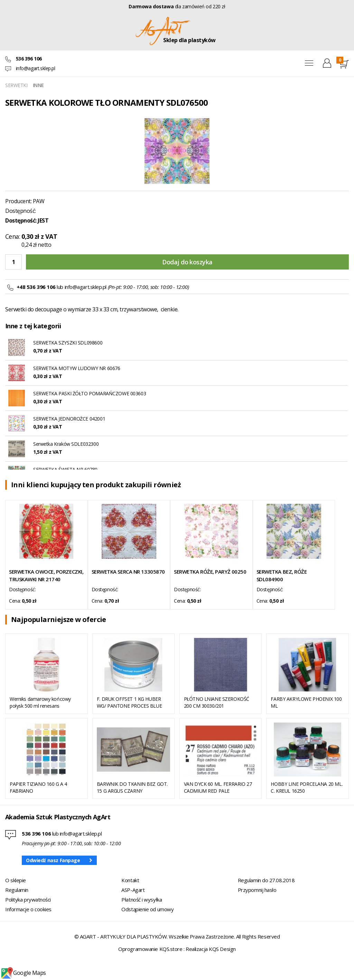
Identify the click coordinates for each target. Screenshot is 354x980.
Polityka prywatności (28, 899)
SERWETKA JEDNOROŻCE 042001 (69, 419)
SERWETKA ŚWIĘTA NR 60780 (65, 469)
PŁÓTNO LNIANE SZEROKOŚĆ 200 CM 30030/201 (217, 702)
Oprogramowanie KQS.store (150, 949)
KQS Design (222, 949)
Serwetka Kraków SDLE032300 (66, 444)
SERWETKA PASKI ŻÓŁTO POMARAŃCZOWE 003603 (90, 393)
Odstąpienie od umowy (147, 909)
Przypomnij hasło (257, 890)
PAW (39, 201)
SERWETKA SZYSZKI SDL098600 (68, 343)
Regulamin (17, 890)
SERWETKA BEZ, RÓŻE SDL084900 (282, 575)
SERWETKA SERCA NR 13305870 (128, 572)
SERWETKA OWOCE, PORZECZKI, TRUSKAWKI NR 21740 (46, 575)
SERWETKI (16, 85)
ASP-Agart (133, 890)
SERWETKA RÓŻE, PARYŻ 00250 (210, 572)
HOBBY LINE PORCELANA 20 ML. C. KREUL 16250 (307, 787)
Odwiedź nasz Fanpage (53, 860)
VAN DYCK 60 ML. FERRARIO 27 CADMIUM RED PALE (218, 787)
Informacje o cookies (28, 909)
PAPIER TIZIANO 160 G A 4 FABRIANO (38, 787)
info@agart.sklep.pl (36, 68)
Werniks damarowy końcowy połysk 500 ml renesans (40, 702)
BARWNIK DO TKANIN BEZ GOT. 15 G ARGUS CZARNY (132, 787)
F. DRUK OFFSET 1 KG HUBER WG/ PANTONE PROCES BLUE (129, 702)
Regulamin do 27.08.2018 (266, 880)
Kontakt (130, 880)
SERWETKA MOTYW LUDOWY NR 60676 (77, 368)
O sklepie (16, 880)
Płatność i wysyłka (142, 899)
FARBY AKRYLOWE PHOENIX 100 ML (306, 702)
